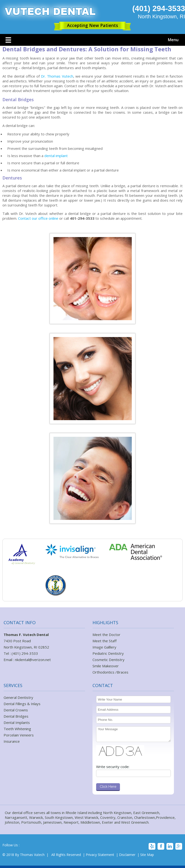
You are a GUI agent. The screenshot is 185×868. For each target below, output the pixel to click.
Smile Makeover (106, 666)
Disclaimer (127, 855)
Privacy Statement (100, 855)
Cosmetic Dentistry (109, 660)
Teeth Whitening (17, 729)
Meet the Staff (105, 641)
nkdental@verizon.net (33, 660)
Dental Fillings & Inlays (22, 704)
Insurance (12, 741)
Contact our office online (39, 218)
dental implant (56, 156)
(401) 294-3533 (159, 8)
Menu (173, 40)
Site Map (147, 855)
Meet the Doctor (106, 635)
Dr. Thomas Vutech (57, 76)
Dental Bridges (16, 716)
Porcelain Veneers (19, 735)
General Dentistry (18, 697)
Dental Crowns (16, 710)
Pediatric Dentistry (108, 653)
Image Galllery (104, 647)
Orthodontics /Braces (110, 672)
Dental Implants (17, 722)
